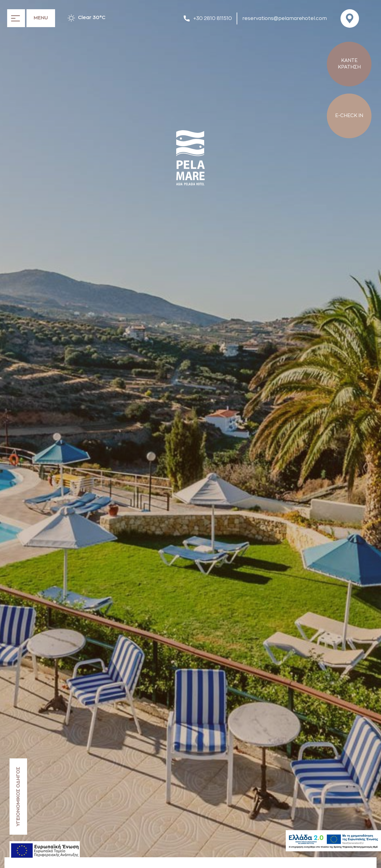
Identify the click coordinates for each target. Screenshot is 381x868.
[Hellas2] (333, 841)
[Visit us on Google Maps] (352, 18)
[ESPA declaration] (45, 850)
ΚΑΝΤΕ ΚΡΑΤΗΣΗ (349, 64)
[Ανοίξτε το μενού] (31, 18)
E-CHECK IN (349, 116)
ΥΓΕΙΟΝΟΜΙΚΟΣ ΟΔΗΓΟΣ (18, 796)
